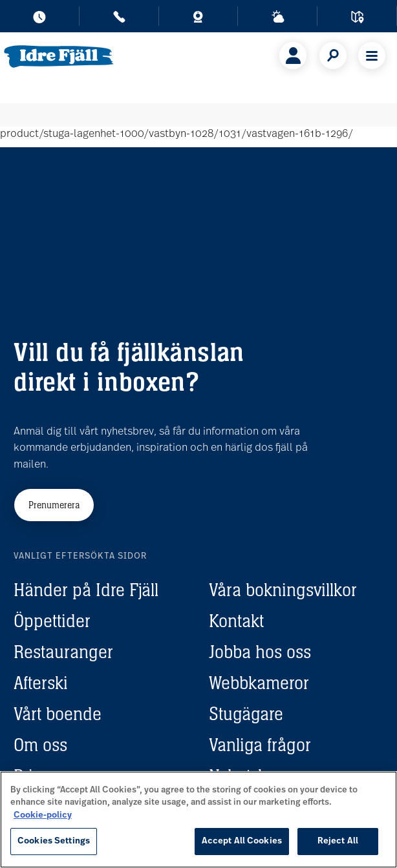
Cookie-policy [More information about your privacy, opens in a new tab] (43, 815)
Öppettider (52, 621)
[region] (198, 820)
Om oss (40, 745)
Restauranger (63, 652)
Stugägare (246, 714)
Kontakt (236, 621)
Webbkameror (259, 683)
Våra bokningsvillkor (283, 590)
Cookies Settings (54, 841)
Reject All (338, 841)
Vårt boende (58, 714)
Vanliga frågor (260, 745)
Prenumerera (54, 505)
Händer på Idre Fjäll (86, 590)
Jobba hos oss (260, 652)
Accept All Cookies (242, 841)
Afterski (41, 683)
